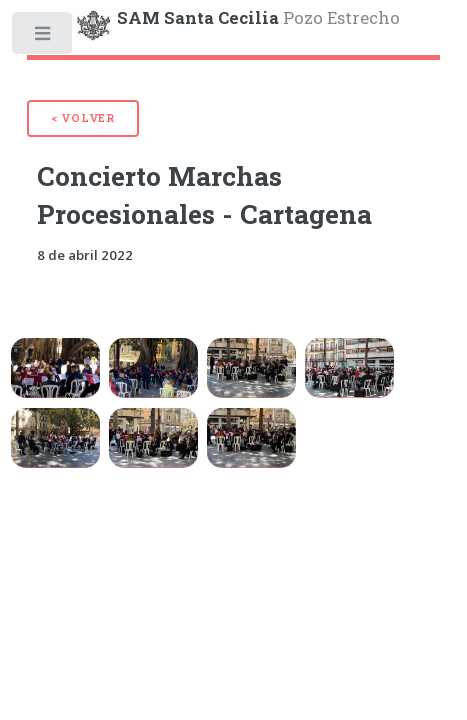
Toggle (43, 37)
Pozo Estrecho (258, 18)
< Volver (83, 118)
